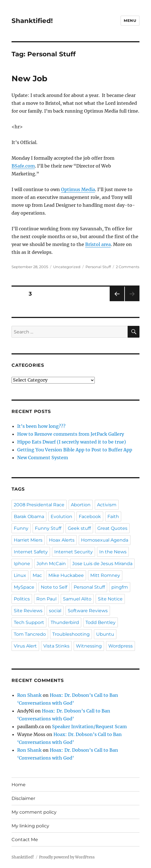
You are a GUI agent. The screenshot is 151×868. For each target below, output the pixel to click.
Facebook (90, 517)
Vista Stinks (56, 646)
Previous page (117, 301)
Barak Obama (29, 517)
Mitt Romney (105, 575)
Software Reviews (88, 611)
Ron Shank (29, 695)
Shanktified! (32, 21)
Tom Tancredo (30, 634)
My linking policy (30, 826)
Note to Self (54, 587)
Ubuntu (105, 634)
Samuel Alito (77, 599)
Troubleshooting (71, 634)
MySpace (24, 587)
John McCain (51, 564)
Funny (21, 528)
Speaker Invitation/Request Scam (89, 727)
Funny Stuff (48, 528)
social (55, 611)
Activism (107, 505)
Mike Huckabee (66, 575)
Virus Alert (25, 646)
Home (19, 785)
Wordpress (120, 646)
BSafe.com (23, 166)
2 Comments (128, 267)
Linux (20, 575)
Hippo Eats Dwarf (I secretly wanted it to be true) (72, 442)
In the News (113, 552)
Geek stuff (79, 528)
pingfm (120, 587)
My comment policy (34, 812)
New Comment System (43, 458)
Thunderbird (65, 622)
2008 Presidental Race (39, 505)
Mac (37, 575)
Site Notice (110, 599)
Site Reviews (28, 611)
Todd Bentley (101, 622)
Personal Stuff (98, 267)
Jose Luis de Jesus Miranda (102, 564)
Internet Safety (31, 552)
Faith (113, 517)
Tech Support (29, 622)
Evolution (61, 517)
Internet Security (74, 552)
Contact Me (25, 840)
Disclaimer (23, 798)
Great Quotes (112, 528)
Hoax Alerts (62, 540)
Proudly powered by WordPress (67, 857)
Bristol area (98, 244)
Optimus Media (78, 189)
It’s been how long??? (41, 426)
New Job (29, 78)
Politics (22, 599)
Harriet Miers (28, 540)
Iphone (22, 564)
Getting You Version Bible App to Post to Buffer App (75, 450)
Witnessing (89, 646)
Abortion (81, 505)
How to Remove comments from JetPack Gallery (71, 434)
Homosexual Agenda (105, 540)
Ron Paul (46, 599)
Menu (130, 20)
